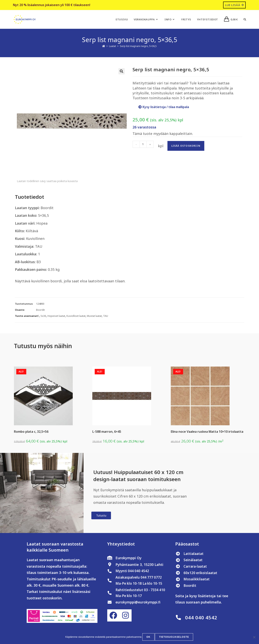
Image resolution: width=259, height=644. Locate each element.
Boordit (40, 310)
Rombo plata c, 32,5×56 (31, 432)
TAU (106, 316)
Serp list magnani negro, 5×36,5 (138, 46)
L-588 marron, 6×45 (107, 432)
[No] (254, 637)
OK (149, 637)
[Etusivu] (104, 46)
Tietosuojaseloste (174, 637)
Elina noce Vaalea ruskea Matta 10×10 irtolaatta (207, 432)
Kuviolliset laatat (76, 316)
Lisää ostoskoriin (186, 146)
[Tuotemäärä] (143, 144)
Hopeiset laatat (56, 316)
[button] (122, 71)
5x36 (43, 316)
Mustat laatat (94, 316)
